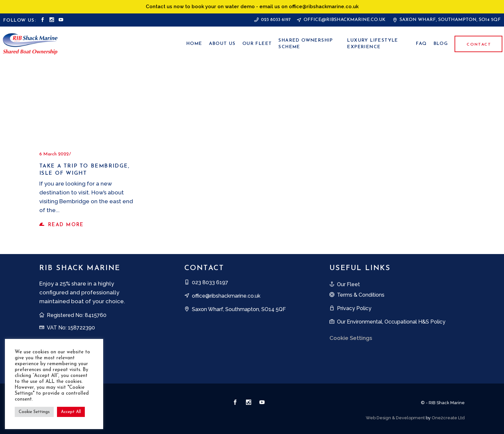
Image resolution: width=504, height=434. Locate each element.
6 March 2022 (54, 154)
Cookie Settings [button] (34, 412)
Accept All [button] (71, 412)
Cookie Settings (351, 338)
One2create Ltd (448, 418)
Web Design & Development (395, 418)
